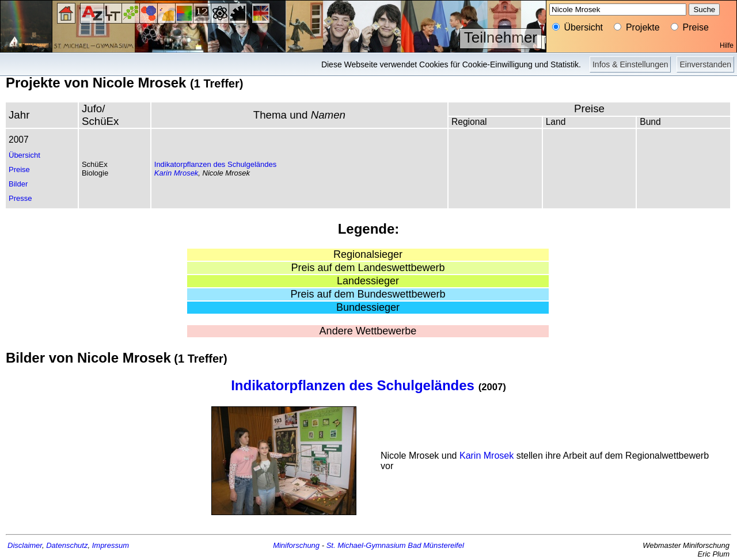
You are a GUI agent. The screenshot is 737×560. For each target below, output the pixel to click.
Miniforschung (296, 545)
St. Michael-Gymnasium (366, 545)
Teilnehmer (501, 37)
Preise (19, 169)
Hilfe (727, 45)
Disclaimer (25, 545)
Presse (20, 198)
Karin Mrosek (176, 173)
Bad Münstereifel (436, 545)
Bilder (18, 184)
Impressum (111, 545)
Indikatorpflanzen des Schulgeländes (215, 164)
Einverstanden (705, 64)
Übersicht (24, 155)
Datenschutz (67, 545)
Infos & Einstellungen (630, 64)
